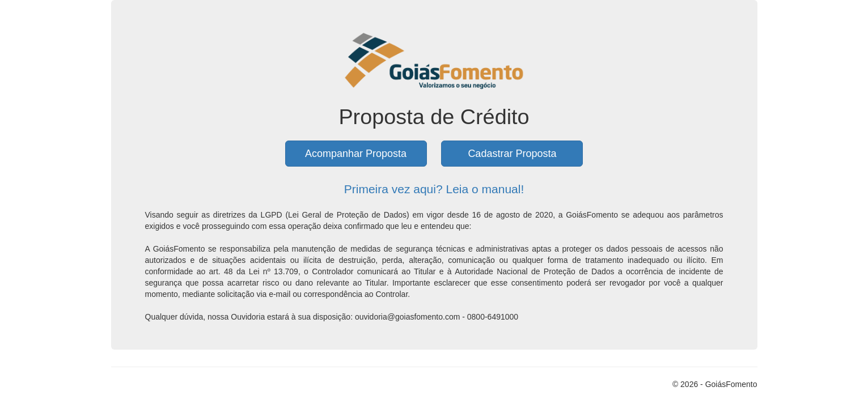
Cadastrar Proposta (512, 154)
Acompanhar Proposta (356, 154)
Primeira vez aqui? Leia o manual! (434, 189)
